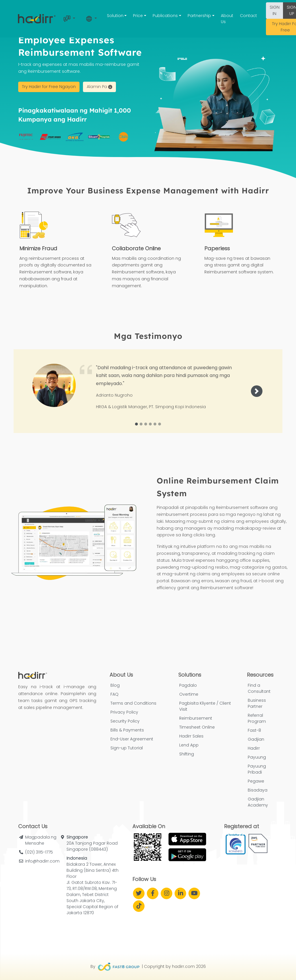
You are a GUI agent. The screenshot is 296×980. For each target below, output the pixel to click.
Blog (115, 685)
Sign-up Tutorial (127, 748)
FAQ (114, 694)
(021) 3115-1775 (39, 852)
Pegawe (256, 781)
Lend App (189, 745)
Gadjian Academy (258, 802)
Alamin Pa (99, 87)
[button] (257, 391)
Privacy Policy (124, 712)
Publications (165, 16)
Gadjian (256, 739)
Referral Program (257, 718)
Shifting (187, 754)
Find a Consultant (259, 688)
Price (138, 16)
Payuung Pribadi (257, 769)
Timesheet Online (197, 727)
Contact (248, 16)
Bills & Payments (127, 730)
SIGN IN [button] (275, 10)
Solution (115, 16)
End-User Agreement (132, 739)
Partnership (199, 16)
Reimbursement (196, 718)
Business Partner (257, 703)
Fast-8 (254, 730)
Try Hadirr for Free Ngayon (49, 87)
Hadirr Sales (191, 736)
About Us (227, 19)
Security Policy (125, 721)
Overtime (189, 694)
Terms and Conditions (133, 703)
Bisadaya (258, 790)
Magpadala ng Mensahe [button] (41, 840)
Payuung (257, 757)
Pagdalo (188, 685)
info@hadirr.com (42, 861)
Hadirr (254, 748)
